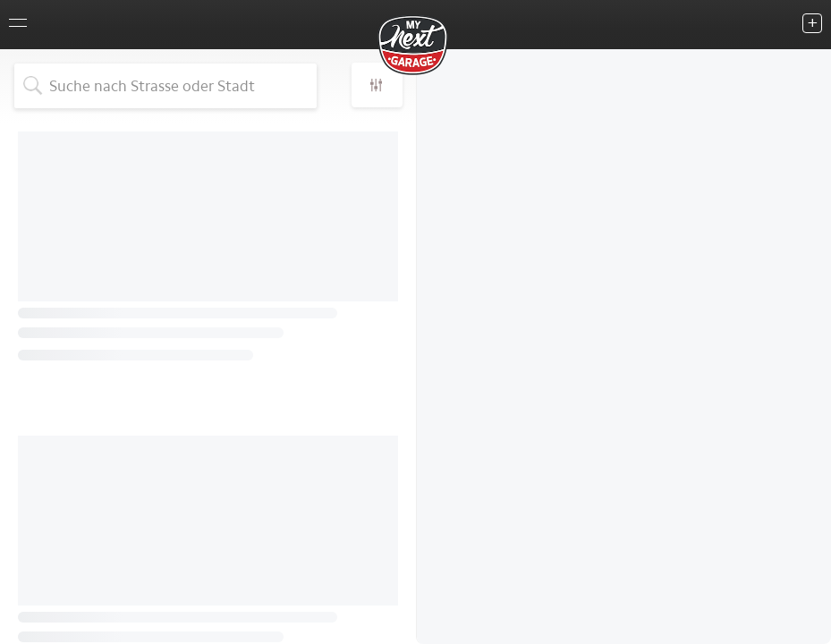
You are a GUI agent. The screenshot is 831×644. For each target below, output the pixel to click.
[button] (377, 85)
